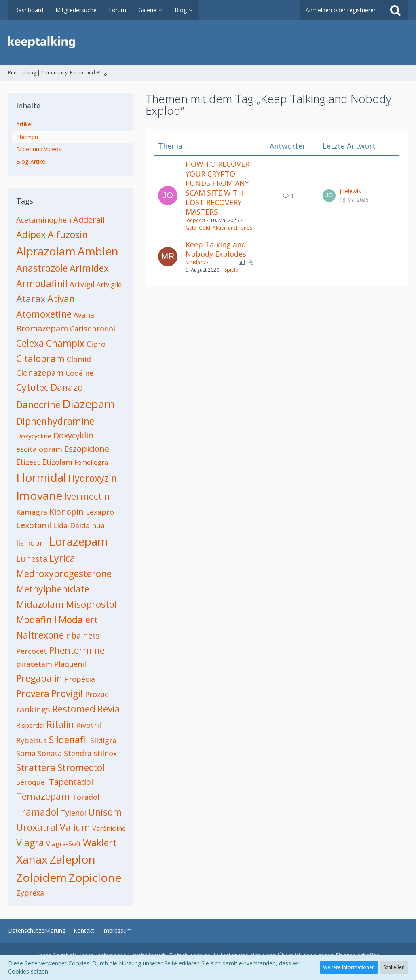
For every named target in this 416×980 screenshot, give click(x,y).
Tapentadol (71, 782)
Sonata (50, 753)
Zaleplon (73, 859)
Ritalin (60, 724)
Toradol (86, 797)
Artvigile (109, 285)
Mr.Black (195, 262)
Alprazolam (46, 251)
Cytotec (32, 387)
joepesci (195, 220)
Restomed (74, 709)
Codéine (79, 373)
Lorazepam (78, 541)
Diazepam (89, 404)
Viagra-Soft (63, 844)
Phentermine (77, 650)
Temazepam (43, 796)
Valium (75, 827)
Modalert (78, 620)
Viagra (30, 843)
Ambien (98, 251)
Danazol (68, 387)
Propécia (80, 679)
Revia (109, 709)
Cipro (96, 344)
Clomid (79, 359)
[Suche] (395, 10)
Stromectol (81, 767)
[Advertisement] (277, 343)
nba (73, 635)
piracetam (34, 664)
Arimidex (89, 268)
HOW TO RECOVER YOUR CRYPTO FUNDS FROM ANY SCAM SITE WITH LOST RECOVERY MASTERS (218, 188)
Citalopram (40, 358)
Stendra (78, 753)
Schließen (394, 967)
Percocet (32, 651)
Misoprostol (91, 604)
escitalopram (39, 449)
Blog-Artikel (31, 161)
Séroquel (32, 782)
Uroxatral (37, 827)
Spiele (231, 270)
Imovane (39, 495)
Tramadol (37, 812)
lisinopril (32, 543)
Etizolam (57, 462)
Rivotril (89, 725)
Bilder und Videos (39, 149)
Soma (26, 753)
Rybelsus (32, 740)
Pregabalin (39, 678)
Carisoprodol (93, 329)
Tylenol (73, 813)
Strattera (36, 767)
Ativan (61, 299)
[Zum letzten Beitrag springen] (329, 196)
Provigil (67, 693)
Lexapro (100, 512)
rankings (33, 709)
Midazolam (40, 604)
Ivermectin (87, 496)
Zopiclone (95, 877)
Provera (33, 693)
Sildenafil (69, 740)
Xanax (32, 859)
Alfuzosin (68, 234)
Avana (84, 315)
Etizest (28, 462)
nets (91, 635)
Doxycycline (34, 436)
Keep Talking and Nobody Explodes (216, 249)
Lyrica (62, 558)
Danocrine (38, 405)
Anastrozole (42, 268)
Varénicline (109, 828)
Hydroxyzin (93, 478)
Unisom (105, 812)
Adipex (31, 234)
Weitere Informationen (349, 967)
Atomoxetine (44, 314)
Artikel (24, 124)
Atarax (31, 299)
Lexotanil (34, 525)
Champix (65, 343)
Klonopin (67, 512)
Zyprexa (30, 893)
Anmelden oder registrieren (341, 10)
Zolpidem (41, 877)
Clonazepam (40, 373)
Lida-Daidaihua (79, 525)
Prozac (97, 694)
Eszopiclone (87, 449)
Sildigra (103, 740)
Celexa (30, 343)
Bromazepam (42, 328)
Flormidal (41, 477)
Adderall (89, 220)
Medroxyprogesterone (64, 573)
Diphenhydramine (55, 421)
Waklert (100, 843)
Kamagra (32, 512)
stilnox (105, 753)
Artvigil (82, 284)
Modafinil (36, 620)
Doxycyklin (73, 435)
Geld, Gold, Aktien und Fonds (219, 228)
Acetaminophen (44, 220)
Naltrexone (40, 635)
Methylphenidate (53, 589)
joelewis (350, 191)
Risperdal (30, 725)
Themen (27, 137)
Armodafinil (42, 283)
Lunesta (32, 559)
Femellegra (91, 462)
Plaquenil (70, 664)
